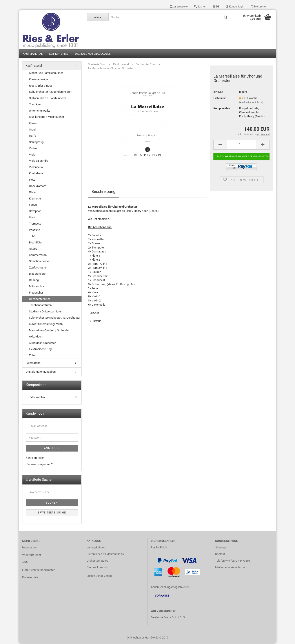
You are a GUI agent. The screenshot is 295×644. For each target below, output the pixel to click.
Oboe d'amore (38, 187)
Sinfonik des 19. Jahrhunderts (48, 99)
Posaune (35, 231)
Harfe (33, 136)
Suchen (200, 7)
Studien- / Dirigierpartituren (46, 312)
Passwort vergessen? (39, 465)
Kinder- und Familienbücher (46, 74)
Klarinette (35, 199)
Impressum (29, 548)
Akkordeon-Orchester (42, 344)
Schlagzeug (36, 143)
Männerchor (36, 287)
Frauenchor (36, 293)
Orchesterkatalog (97, 561)
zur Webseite (179, 7)
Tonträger (35, 105)
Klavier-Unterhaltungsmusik (46, 325)
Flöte (32, 180)
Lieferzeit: (220, 99)
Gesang (34, 281)
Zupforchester (38, 268)
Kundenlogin (235, 7)
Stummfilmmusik (97, 568)
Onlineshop (134, 638)
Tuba (32, 237)
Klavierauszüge (38, 80)
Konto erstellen (35, 458)
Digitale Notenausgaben (93, 54)
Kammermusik (38, 256)
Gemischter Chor (39, 300)
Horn (32, 218)
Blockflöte (35, 243)
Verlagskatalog (96, 548)
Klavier (33, 124)
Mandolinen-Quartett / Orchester (49, 331)
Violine (33, 149)
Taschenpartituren (40, 306)
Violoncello (36, 168)
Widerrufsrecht (32, 556)
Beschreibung (103, 192)
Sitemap (220, 548)
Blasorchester (38, 275)
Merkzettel (259, 7)
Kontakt (220, 555)
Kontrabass (36, 174)
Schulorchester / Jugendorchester (50, 92)
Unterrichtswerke (40, 111)
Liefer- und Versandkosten (39, 571)
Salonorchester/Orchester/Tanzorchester (55, 318)
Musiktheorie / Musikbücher (46, 118)
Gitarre (33, 249)
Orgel (32, 130)
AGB (25, 563)
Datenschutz (30, 578)
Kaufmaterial (33, 54)
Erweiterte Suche (52, 513)
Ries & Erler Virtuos (41, 86)
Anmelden (52, 449)
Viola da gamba (39, 162)
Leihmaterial (59, 54)
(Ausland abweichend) (251, 103)
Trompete (35, 224)
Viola (32, 155)
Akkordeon (36, 337)
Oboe (32, 193)
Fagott (33, 206)
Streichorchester (39, 262)
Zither (33, 356)
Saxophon (35, 212)
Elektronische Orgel (41, 350)
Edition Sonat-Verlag (99, 576)
